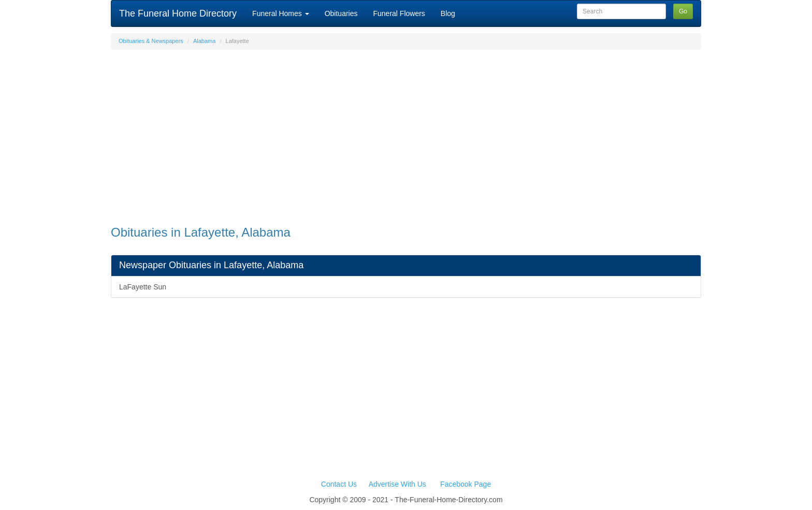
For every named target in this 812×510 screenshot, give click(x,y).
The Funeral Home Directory (178, 13)
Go (683, 11)
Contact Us (339, 484)
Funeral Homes (281, 13)
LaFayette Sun (143, 287)
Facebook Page (466, 484)
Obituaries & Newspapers (151, 41)
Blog (448, 13)
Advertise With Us (397, 484)
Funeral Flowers (399, 13)
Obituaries (341, 13)
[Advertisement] (406, 133)
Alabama (204, 41)
